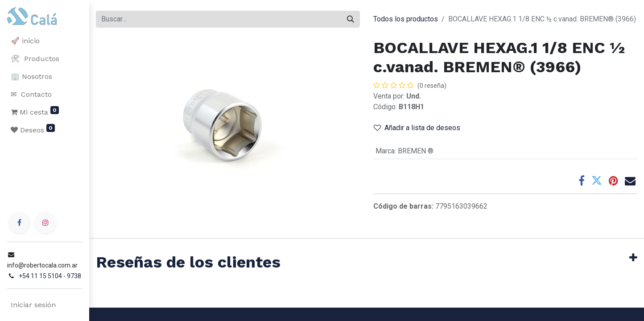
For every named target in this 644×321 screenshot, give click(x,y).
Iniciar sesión (33, 305)
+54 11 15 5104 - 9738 (50, 276)
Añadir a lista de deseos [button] (417, 128)
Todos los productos (406, 19)
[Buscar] (351, 19)
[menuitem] (45, 41)
